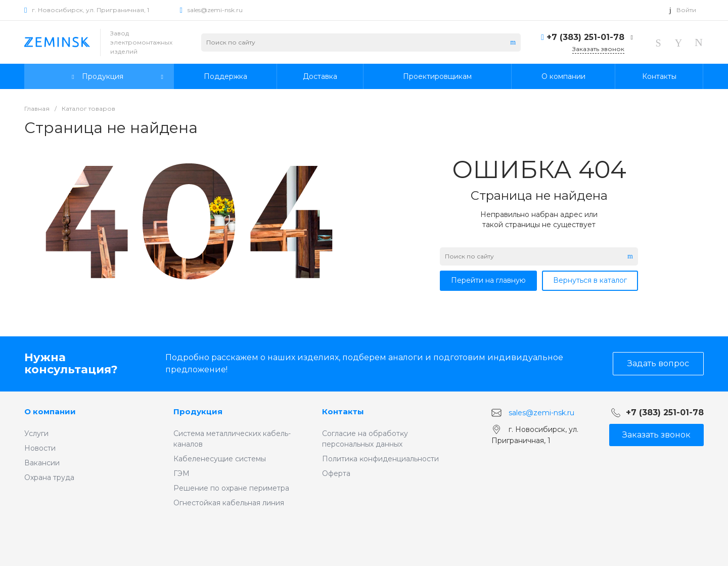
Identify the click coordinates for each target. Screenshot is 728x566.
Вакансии (42, 463)
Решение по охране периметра (231, 488)
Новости (40, 448)
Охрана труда (49, 477)
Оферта (336, 473)
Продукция (198, 411)
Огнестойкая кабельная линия (229, 503)
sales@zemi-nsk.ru (215, 10)
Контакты (343, 411)
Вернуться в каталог (590, 280)
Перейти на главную (488, 280)
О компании (50, 411)
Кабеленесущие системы (220, 459)
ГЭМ (181, 473)
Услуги (36, 433)
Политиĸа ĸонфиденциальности (380, 459)
